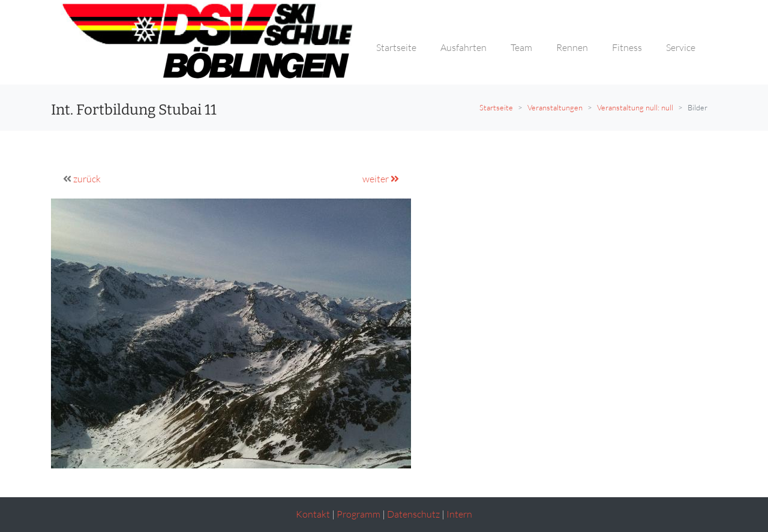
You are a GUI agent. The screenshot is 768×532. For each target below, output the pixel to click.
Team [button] (521, 47)
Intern (459, 514)
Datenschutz (413, 514)
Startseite (496, 107)
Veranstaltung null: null (635, 107)
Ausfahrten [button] (463, 47)
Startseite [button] (396, 47)
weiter (381, 179)
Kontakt (313, 514)
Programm (358, 514)
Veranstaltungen (555, 107)
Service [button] (681, 47)
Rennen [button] (572, 47)
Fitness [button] (627, 47)
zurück (87, 179)
